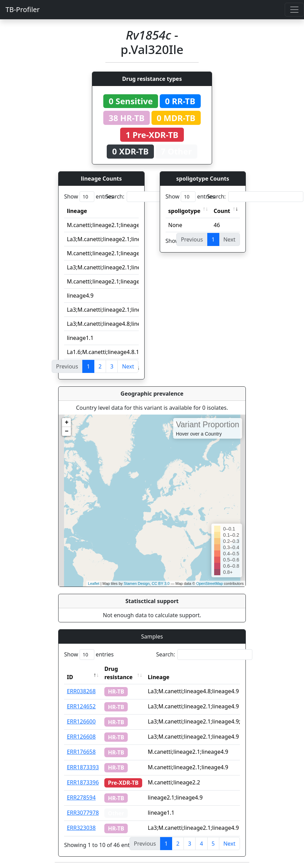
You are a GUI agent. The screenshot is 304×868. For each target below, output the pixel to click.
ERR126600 (81, 721)
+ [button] (67, 422)
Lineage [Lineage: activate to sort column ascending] (159, 677)
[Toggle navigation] (294, 10)
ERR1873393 (83, 767)
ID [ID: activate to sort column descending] (70, 677)
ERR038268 (81, 691)
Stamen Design (137, 583)
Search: (154, 197)
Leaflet (94, 583)
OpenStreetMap (210, 583)
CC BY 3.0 (161, 583)
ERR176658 (81, 752)
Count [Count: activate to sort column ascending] (222, 211)
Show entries (89, 197)
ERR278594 (81, 797)
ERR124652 (81, 706)
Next (128, 366)
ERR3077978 (83, 813)
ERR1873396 (83, 782)
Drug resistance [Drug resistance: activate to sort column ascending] (118, 673)
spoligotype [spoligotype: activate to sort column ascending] (185, 211)
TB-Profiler (23, 9)
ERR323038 (81, 828)
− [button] (67, 431)
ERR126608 (81, 737)
